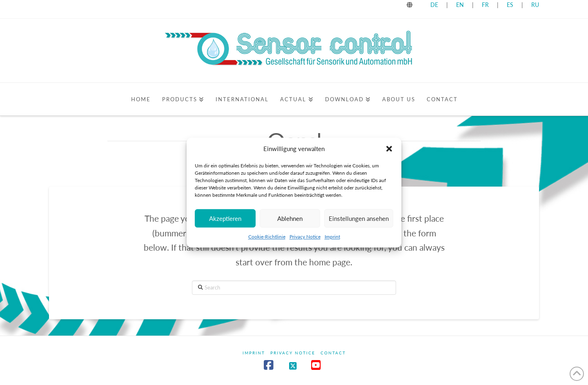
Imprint (332, 239)
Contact (333, 353)
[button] (389, 151)
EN (460, 5)
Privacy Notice (305, 239)
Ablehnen (290, 221)
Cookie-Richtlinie (267, 239)
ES (511, 5)
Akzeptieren (225, 221)
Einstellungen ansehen (359, 221)
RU (535, 5)
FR (485, 5)
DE (434, 5)
